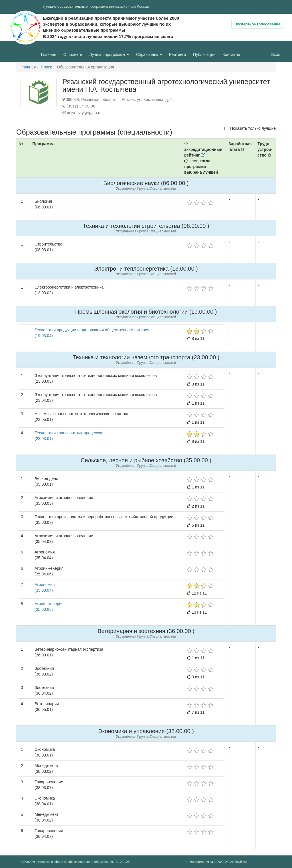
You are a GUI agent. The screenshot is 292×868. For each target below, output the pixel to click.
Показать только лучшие (250, 128)
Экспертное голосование (257, 24)
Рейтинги (178, 54)
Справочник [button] (149, 54)
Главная (49, 54)
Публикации (204, 54)
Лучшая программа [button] (109, 54)
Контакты (231, 54)
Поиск (46, 67)
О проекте (74, 54)
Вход (276, 54)
